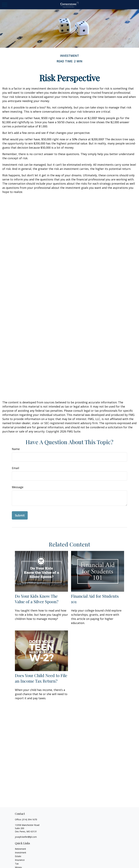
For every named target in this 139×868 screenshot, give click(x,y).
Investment (21, 853)
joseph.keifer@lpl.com (26, 837)
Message (18, 487)
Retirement (20, 849)
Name (16, 449)
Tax (17, 864)
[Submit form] (20, 515)
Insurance (20, 860)
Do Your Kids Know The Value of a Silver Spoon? (37, 599)
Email (15, 468)
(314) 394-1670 (30, 819)
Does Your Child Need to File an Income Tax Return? (41, 678)
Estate (18, 856)
